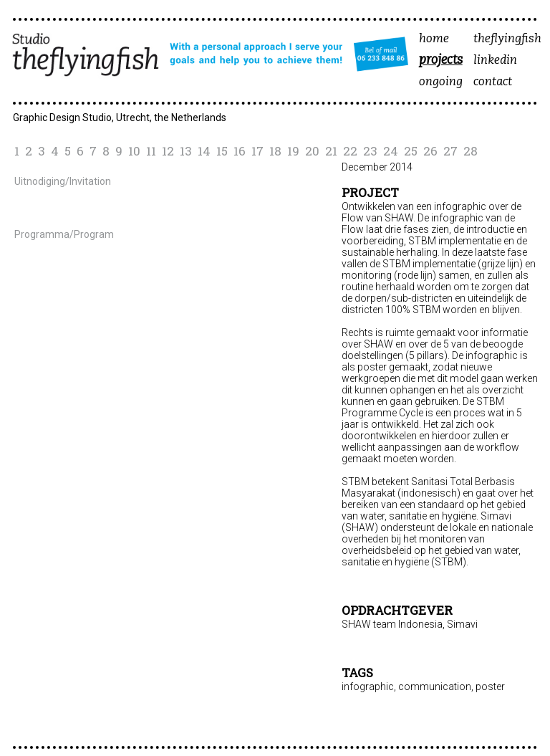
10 (134, 151)
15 (222, 151)
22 (350, 151)
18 (275, 151)
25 (411, 151)
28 (471, 151)
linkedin (495, 61)
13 (186, 151)
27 (450, 151)
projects (441, 61)
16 (240, 151)
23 (370, 151)
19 (293, 151)
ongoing (441, 82)
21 (331, 151)
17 (257, 151)
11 (151, 151)
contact (493, 82)
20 (312, 151)
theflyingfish (507, 39)
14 (204, 151)
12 (168, 151)
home (434, 39)
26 (430, 151)
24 (391, 151)
